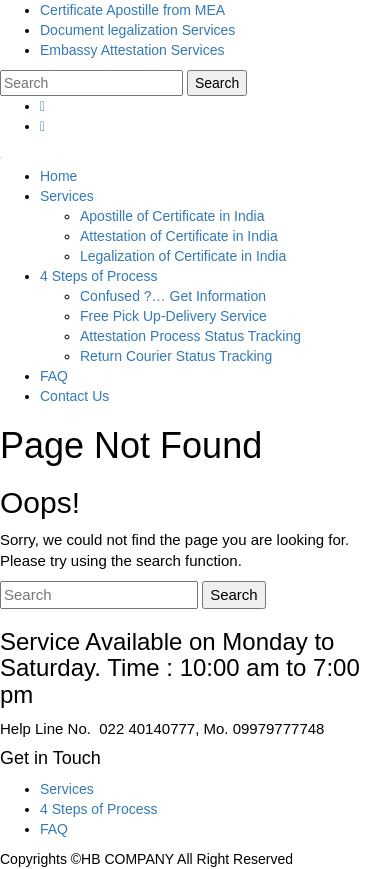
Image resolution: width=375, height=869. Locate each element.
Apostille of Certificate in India (172, 216)
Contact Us (74, 396)
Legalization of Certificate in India (183, 256)
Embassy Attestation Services (132, 50)
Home (58, 176)
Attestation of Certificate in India (179, 236)
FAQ (54, 376)
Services (67, 196)
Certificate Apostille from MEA (132, 10)
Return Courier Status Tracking (176, 356)
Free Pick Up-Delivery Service (173, 316)
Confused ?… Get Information (173, 296)
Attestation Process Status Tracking (190, 336)
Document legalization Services (137, 30)
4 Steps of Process (99, 276)
